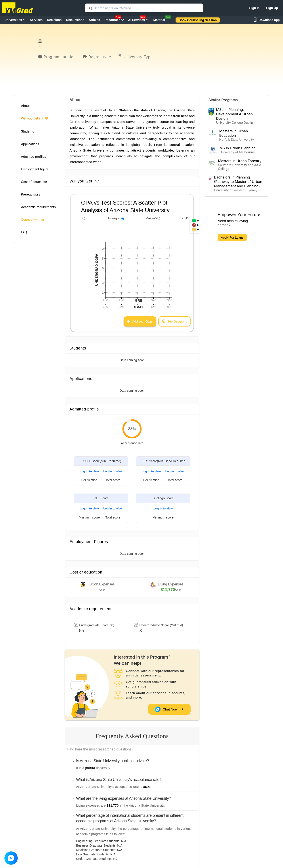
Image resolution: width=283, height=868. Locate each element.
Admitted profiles (33, 157)
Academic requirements (38, 207)
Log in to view (89, 471)
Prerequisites (31, 194)
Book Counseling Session (198, 20)
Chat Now (169, 709)
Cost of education (34, 182)
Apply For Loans (232, 237)
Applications (30, 144)
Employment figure (35, 169)
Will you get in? (34, 119)
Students (28, 131)
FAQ (24, 232)
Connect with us (33, 219)
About (25, 106)
